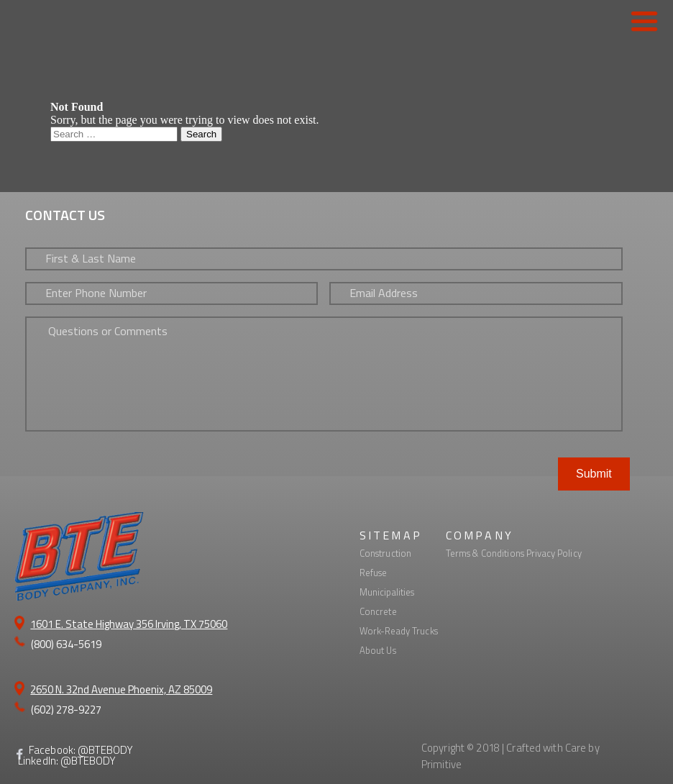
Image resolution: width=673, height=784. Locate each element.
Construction (386, 553)
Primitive (441, 764)
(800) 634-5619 (66, 644)
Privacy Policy (554, 553)
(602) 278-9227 (66, 710)
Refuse (374, 573)
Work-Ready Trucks (399, 631)
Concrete (378, 611)
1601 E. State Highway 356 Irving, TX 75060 (129, 624)
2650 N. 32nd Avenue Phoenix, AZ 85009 (121, 689)
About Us (378, 650)
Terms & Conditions (485, 553)
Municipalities (387, 592)
